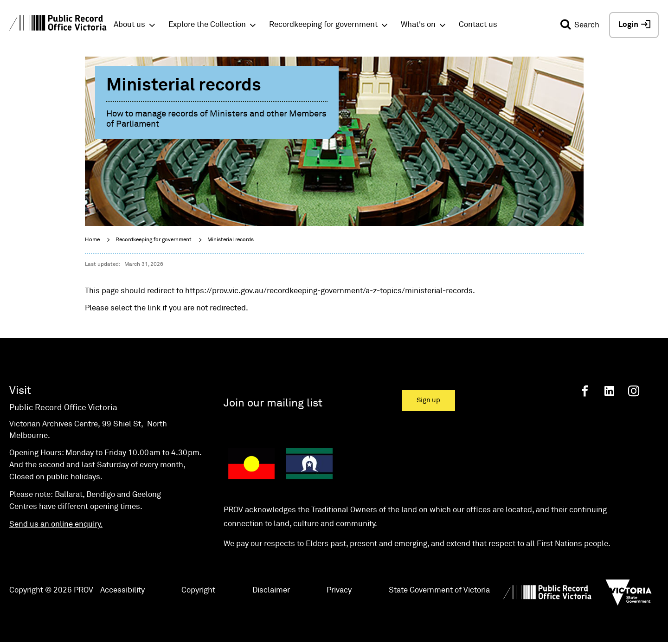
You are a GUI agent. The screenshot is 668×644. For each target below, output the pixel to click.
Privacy (339, 590)
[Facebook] (585, 391)
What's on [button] (418, 25)
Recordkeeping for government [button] (323, 25)
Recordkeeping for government (154, 240)
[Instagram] (634, 391)
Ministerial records (231, 240)
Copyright (198, 590)
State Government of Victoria (439, 590)
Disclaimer (271, 590)
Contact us (478, 25)
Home (92, 240)
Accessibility (122, 590)
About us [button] (129, 25)
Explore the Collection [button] (207, 25)
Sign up (428, 400)
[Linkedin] (609, 391)
